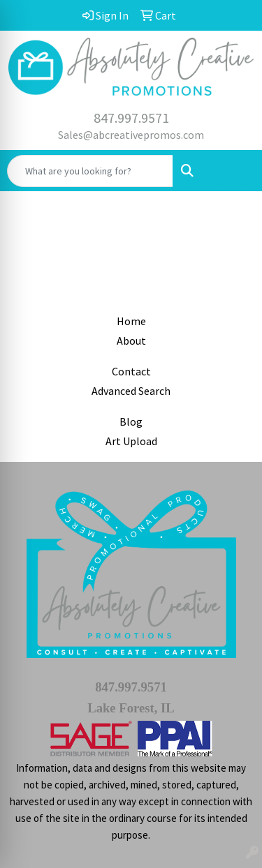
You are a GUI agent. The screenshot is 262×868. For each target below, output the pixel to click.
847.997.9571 (131, 118)
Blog (131, 421)
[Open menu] (234, 171)
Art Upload (131, 441)
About (131, 341)
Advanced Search (131, 391)
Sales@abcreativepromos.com (131, 135)
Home (131, 321)
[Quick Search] (90, 171)
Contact (131, 371)
